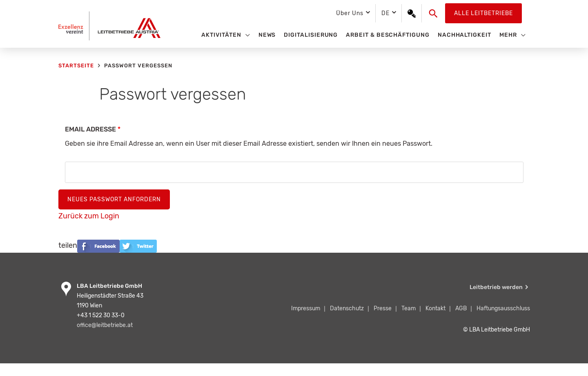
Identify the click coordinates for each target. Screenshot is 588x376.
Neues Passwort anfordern (114, 199)
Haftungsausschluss (503, 308)
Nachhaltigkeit (464, 35)
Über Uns (350, 13)
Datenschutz (347, 308)
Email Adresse (93, 129)
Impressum (306, 308)
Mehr (508, 35)
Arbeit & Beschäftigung (388, 35)
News (267, 35)
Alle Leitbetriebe (483, 13)
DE (385, 13)
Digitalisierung (311, 35)
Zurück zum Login (89, 216)
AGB (461, 308)
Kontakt (435, 308)
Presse (383, 308)
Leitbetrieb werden (496, 287)
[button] (433, 13)
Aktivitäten (221, 35)
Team (409, 308)
